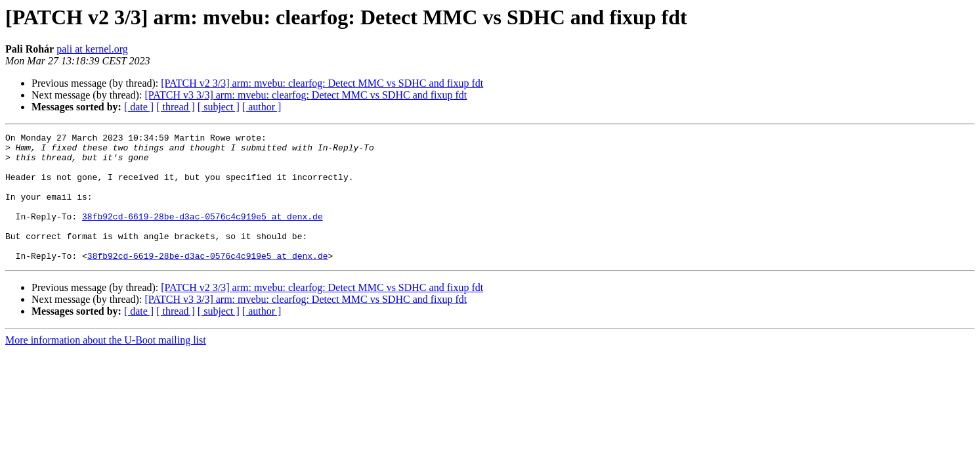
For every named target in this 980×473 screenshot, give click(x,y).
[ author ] (262, 107)
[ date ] (139, 107)
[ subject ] (219, 107)
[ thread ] (176, 107)
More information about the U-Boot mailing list (106, 366)
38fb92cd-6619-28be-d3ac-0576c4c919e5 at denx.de (202, 234)
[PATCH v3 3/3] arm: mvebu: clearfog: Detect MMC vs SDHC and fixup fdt (306, 95)
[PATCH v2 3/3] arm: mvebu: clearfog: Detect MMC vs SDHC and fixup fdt (322, 83)
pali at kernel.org (92, 49)
